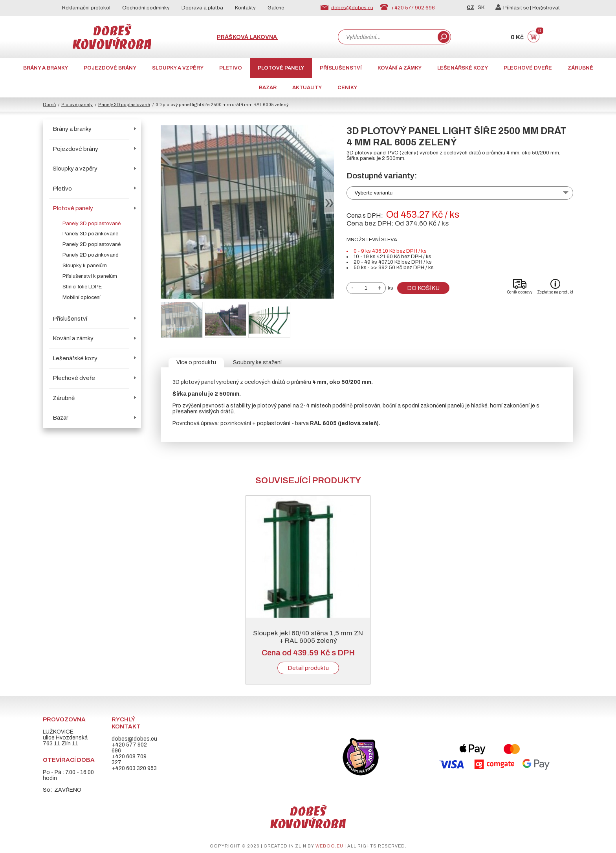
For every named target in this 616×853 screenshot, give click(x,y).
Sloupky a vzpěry (178, 68)
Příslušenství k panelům (90, 276)
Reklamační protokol (86, 8)
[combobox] (387, 37)
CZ (470, 7)
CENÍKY (347, 88)
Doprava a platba (202, 8)
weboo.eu (329, 846)
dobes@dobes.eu (352, 7)
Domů (49, 105)
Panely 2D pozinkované (90, 255)
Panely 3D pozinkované (90, 234)
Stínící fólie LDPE (82, 287)
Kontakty (245, 8)
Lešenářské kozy (463, 68)
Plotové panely (281, 68)
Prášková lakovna (247, 37)
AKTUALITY (307, 88)
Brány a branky (46, 68)
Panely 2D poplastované (92, 244)
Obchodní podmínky (146, 8)
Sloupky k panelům (85, 266)
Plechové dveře (528, 68)
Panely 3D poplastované (124, 105)
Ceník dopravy (520, 292)
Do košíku (423, 288)
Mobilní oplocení (82, 297)
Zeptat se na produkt (555, 292)
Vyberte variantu (374, 193)
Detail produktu (308, 668)
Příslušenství (341, 68)
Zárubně (580, 68)
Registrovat (546, 8)
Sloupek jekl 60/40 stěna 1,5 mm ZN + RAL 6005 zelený (308, 637)
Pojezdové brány (110, 68)
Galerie (276, 8)
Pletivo (231, 68)
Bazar (268, 88)
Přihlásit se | (514, 8)
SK (481, 7)
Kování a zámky (400, 68)
